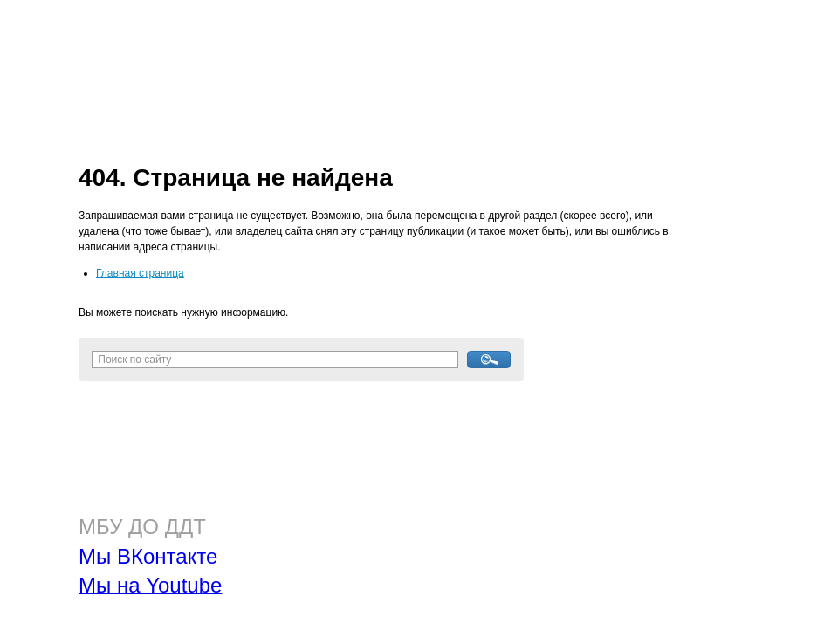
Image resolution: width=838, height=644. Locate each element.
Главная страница (140, 273)
